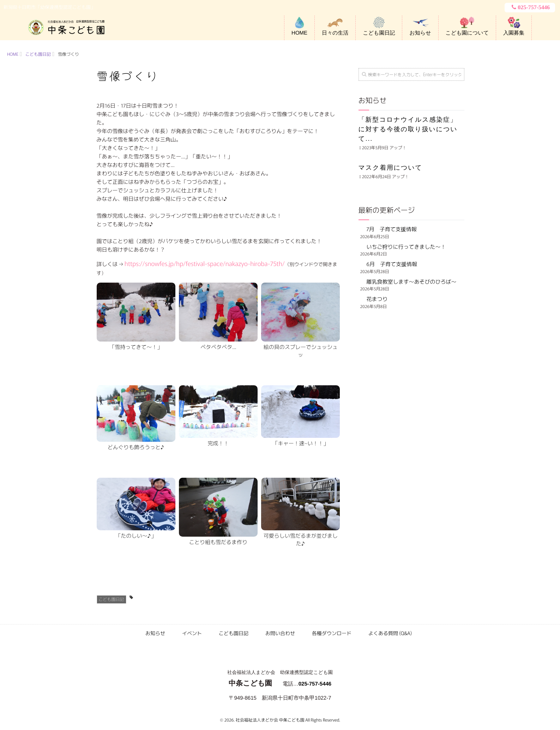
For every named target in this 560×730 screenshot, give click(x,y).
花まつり (380, 299)
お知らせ (420, 33)
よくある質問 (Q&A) (390, 633)
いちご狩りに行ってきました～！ (406, 247)
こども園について (467, 33)
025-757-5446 (530, 7)
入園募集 (514, 33)
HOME (299, 33)
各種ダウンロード (332, 633)
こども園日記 (379, 33)
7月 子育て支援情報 (392, 229)
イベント (192, 633)
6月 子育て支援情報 (392, 264)
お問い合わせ (280, 633)
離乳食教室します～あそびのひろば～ (412, 282)
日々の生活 (335, 33)
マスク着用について (390, 168)
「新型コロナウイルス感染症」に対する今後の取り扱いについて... (408, 129)
